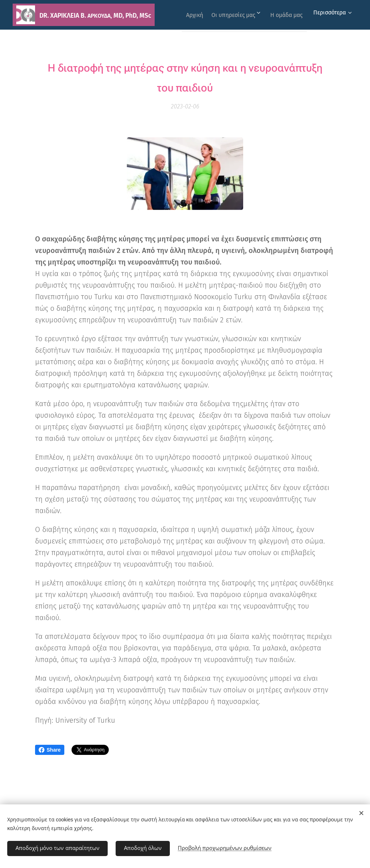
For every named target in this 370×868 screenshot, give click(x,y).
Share (50, 750)
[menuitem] (230, 15)
